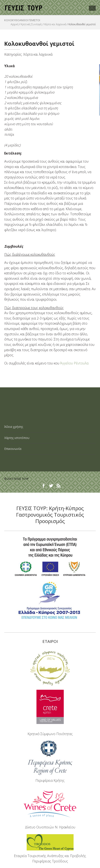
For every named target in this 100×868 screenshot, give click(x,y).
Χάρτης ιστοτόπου (17, 438)
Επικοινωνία (13, 449)
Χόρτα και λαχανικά (55, 24)
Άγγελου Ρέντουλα (74, 363)
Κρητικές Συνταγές (31, 24)
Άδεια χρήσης (14, 427)
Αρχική (15, 24)
